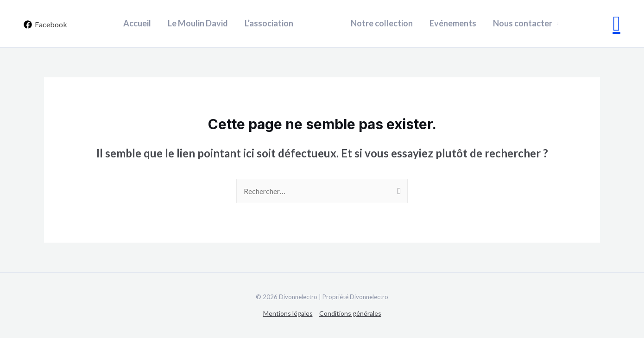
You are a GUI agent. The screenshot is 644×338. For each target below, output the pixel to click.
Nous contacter (523, 23)
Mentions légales (288, 313)
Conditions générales (350, 313)
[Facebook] (45, 25)
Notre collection (382, 23)
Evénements (453, 23)
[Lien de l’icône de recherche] (617, 24)
